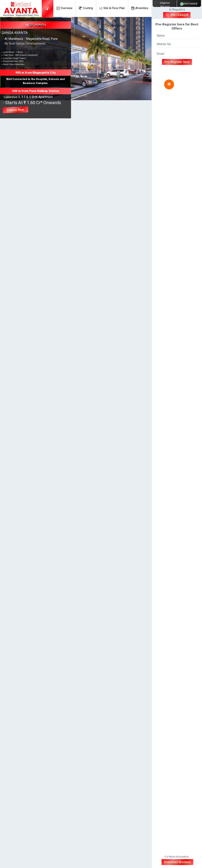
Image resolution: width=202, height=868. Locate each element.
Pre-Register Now (177, 62)
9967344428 (189, 4)
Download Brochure (177, 862)
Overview (65, 8)
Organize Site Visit (165, 5)
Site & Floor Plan (112, 8)
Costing (86, 8)
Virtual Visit (113, 26)
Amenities (140, 8)
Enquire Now (15, 110)
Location (37, 26)
